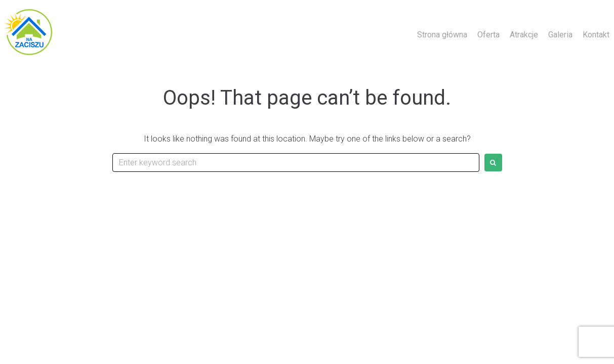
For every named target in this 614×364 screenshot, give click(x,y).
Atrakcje (524, 35)
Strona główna (442, 35)
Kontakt (596, 35)
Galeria (560, 35)
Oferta (488, 35)
